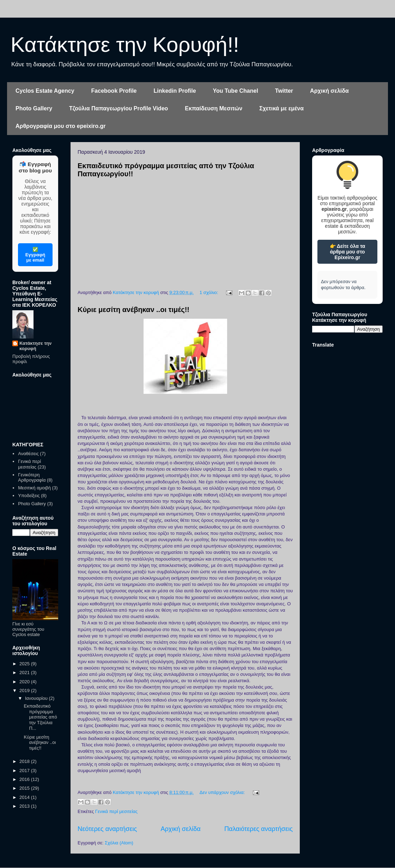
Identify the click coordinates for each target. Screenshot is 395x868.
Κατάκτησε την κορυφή (35, 346)
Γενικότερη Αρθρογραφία (32, 478)
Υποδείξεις (29, 496)
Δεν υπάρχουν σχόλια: (223, 792)
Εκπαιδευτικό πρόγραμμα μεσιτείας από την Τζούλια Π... (40, 717)
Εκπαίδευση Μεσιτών (214, 108)
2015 (25, 788)
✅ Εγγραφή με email (35, 255)
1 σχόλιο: (209, 292)
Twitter (284, 91)
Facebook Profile (114, 91)
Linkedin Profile (175, 91)
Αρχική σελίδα (329, 91)
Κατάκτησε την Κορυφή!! (125, 45)
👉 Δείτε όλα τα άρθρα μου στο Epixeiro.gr (348, 252)
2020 (25, 682)
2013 (25, 806)
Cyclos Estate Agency (45, 91)
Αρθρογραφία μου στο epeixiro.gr (61, 126)
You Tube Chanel (236, 91)
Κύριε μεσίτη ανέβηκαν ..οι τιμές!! (133, 310)
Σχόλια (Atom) (119, 843)
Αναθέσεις (28, 454)
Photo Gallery (34, 108)
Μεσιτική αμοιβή (34, 488)
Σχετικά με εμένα (281, 108)
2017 (25, 771)
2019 (25, 690)
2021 (25, 673)
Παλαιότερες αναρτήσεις (259, 829)
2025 (25, 664)
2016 (25, 779)
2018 (25, 761)
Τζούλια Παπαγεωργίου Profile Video (119, 108)
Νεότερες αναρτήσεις (107, 829)
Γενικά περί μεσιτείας (116, 811)
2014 (25, 797)
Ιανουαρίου (37, 698)
